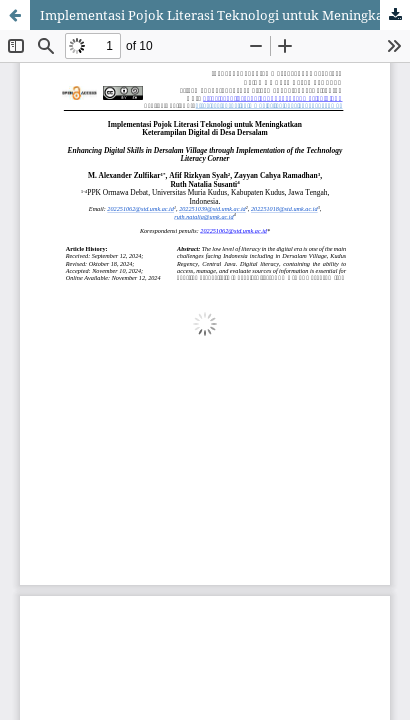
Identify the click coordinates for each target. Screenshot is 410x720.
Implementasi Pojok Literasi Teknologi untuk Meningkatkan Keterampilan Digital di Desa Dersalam (225, 15)
